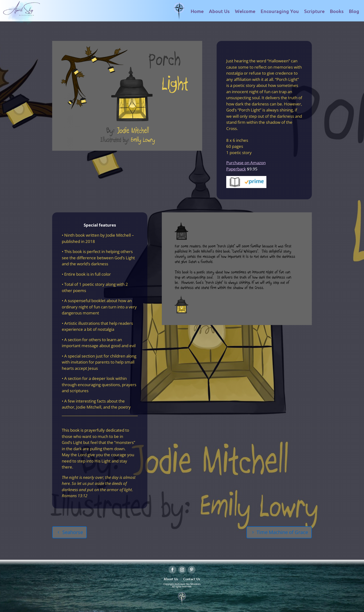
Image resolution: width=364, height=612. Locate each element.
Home (197, 11)
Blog (354, 11)
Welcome (245, 11)
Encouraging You (280, 11)
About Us (219, 11)
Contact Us (192, 579)
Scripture (314, 11)
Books (337, 11)
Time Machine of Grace (282, 532)
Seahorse (73, 532)
